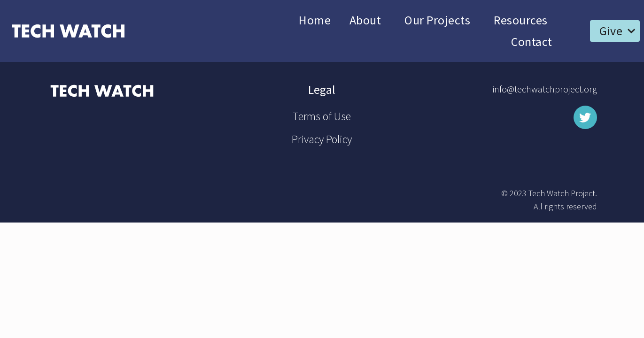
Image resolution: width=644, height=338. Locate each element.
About (368, 20)
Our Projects (440, 20)
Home (315, 20)
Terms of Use (322, 116)
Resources (523, 20)
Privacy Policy (322, 139)
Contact (531, 42)
